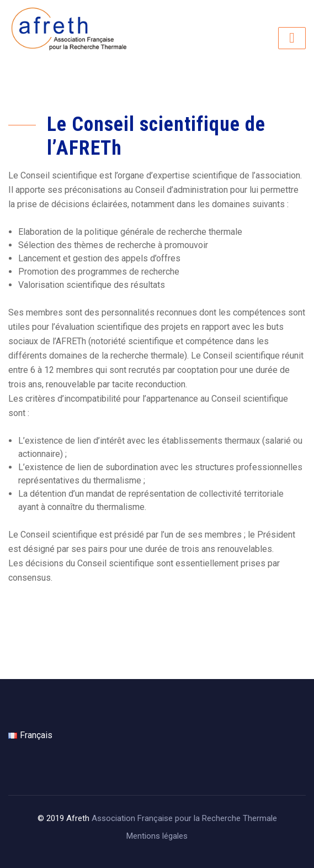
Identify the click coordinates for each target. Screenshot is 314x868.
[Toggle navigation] (292, 38)
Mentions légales (157, 836)
